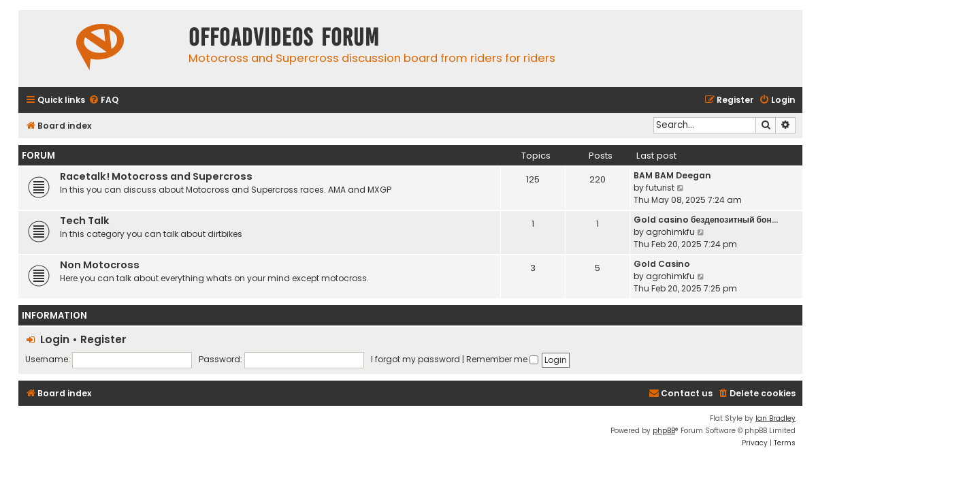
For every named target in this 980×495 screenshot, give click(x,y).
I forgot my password (415, 359)
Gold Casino (662, 264)
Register (103, 339)
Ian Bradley (775, 418)
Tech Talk (85, 221)
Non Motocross (100, 265)
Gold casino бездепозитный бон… (706, 220)
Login (55, 339)
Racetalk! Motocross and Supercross (156, 176)
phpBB (664, 431)
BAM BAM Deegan (672, 175)
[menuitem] (103, 100)
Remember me (502, 359)
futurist (660, 188)
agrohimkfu (670, 232)
